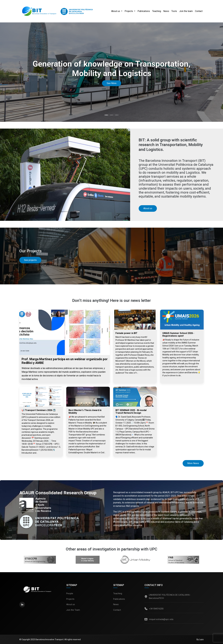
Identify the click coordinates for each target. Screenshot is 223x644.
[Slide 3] (117, 115)
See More (112, 83)
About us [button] (116, 11)
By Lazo (200, 639)
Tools (174, 11)
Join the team (186, 11)
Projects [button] (129, 11)
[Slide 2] (111, 115)
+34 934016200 (156, 609)
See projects (30, 260)
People (70, 593)
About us (71, 604)
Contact (199, 11)
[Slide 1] (106, 115)
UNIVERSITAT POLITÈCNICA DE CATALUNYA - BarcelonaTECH (170, 597)
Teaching (157, 11)
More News (193, 463)
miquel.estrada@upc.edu (161, 619)
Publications (144, 11)
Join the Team (73, 610)
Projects (70, 599)
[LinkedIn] (22, 605)
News (166, 11)
